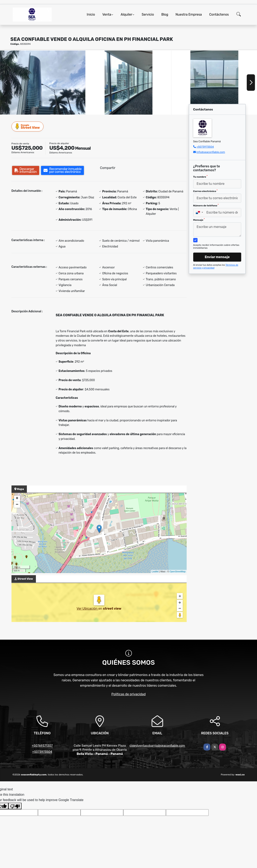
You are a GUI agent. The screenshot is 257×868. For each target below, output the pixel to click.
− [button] (17, 505)
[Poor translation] (15, 806)
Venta (107, 14)
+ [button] (17, 499)
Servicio (148, 14)
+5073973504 (205, 147)
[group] (43, 83)
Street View (28, 126)
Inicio (91, 14)
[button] (111, 110)
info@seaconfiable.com (211, 152)
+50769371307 (42, 746)
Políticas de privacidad (128, 694)
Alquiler (126, 14)
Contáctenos (219, 14)
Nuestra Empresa (189, 14)
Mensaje (199, 220)
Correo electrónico (205, 191)
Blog (165, 14)
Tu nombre (200, 177)
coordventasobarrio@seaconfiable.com (157, 746)
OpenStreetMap (178, 571)
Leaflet (155, 571)
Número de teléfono (206, 205)
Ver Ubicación (87, 609)
